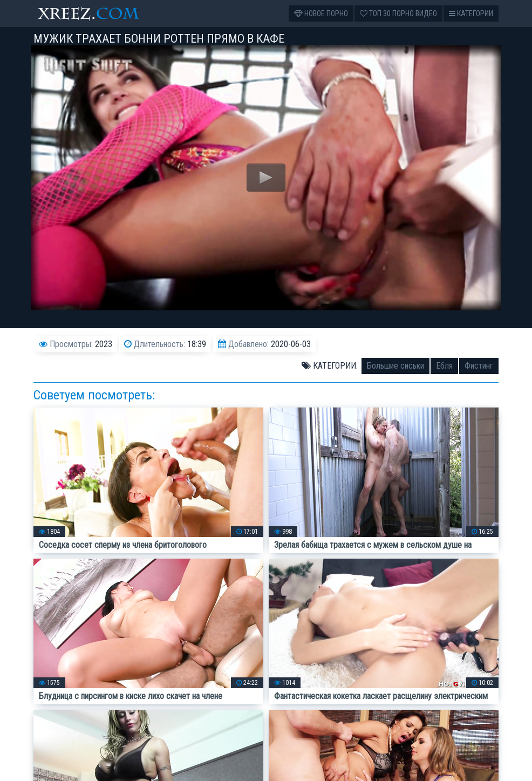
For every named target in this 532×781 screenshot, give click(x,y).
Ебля (444, 366)
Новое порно (321, 13)
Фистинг (479, 366)
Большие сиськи (395, 366)
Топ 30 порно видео (398, 13)
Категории (471, 13)
